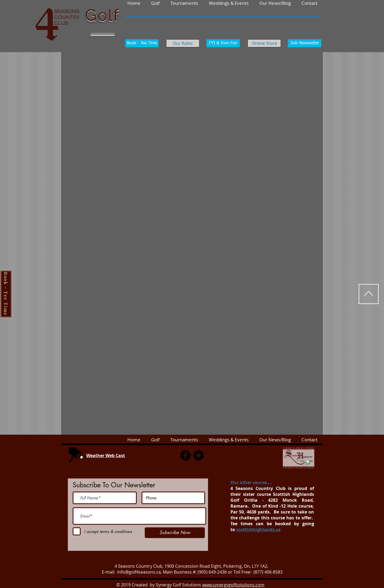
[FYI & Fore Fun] (223, 43)
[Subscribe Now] (175, 533)
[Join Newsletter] (305, 43)
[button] (309, 3)
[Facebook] (185, 455)
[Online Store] (264, 43)
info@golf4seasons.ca (139, 572)
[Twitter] (199, 455)
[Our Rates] (183, 43)
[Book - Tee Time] (142, 43)
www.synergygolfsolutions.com (233, 585)
